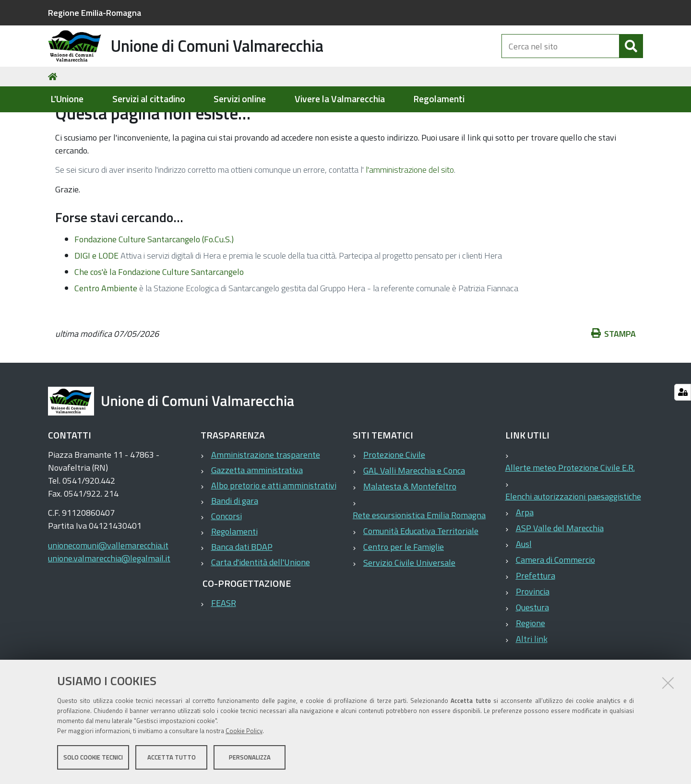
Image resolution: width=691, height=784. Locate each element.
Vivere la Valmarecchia (340, 99)
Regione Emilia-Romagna (95, 13)
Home (54, 123)
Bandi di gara (235, 547)
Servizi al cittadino (149, 99)
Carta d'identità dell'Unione (261, 609)
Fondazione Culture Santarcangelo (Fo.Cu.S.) (154, 286)
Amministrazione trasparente (266, 501)
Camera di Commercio (555, 606)
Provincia (533, 638)
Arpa (525, 559)
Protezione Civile (394, 501)
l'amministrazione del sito (410, 216)
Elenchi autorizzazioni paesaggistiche (573, 543)
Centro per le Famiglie (404, 593)
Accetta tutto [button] (172, 759)
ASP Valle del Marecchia (560, 575)
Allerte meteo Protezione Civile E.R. (570, 514)
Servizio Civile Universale (409, 609)
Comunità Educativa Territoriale (421, 577)
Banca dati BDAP (242, 593)
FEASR (224, 649)
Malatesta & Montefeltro (410, 533)
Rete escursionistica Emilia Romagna (419, 562)
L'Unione (67, 99)
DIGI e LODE (96, 302)
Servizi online (240, 99)
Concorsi (226, 563)
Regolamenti (439, 99)
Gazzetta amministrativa (257, 517)
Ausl (524, 590)
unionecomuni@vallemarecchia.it (108, 592)
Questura (532, 654)
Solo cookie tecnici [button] (93, 759)
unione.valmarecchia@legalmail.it (109, 605)
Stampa (614, 380)
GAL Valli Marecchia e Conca (414, 517)
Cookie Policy (244, 733)
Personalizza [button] (250, 759)
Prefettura (536, 622)
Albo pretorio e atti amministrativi (274, 532)
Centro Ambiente (106, 335)
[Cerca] (631, 57)
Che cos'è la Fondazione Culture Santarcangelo (159, 318)
